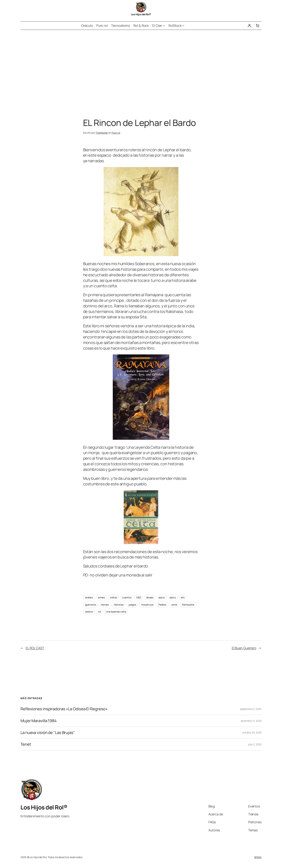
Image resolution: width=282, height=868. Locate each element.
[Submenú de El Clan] (164, 26)
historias (119, 605)
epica (162, 597)
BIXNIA (258, 857)
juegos (132, 605)
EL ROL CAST (35, 648)
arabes (89, 597)
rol (99, 612)
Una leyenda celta (116, 612)
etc (183, 597)
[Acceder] (249, 26)
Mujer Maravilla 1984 (39, 721)
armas (101, 597)
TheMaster (102, 133)
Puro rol (116, 133)
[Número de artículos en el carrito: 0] (257, 26)
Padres (162, 605)
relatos (89, 612)
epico (173, 597)
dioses (150, 597)
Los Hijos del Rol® (141, 14)
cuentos (127, 597)
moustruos (147, 605)
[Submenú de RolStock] (184, 26)
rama (174, 605)
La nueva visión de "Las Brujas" (48, 733)
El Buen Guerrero (244, 648)
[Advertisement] (141, 68)
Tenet (26, 744)
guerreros (91, 605)
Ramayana (188, 605)
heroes (105, 605)
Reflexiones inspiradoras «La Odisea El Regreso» (64, 709)
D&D (139, 597)
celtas (113, 597)
